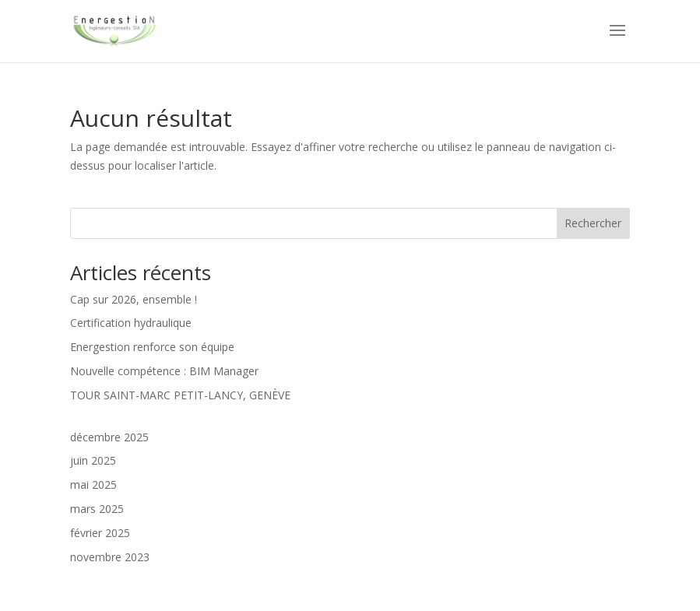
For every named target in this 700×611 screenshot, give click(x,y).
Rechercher (593, 223)
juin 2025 (93, 460)
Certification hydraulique (131, 323)
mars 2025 (97, 509)
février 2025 (100, 533)
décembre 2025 (109, 437)
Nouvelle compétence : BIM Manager (164, 371)
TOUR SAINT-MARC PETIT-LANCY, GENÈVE (180, 395)
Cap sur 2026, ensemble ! (134, 299)
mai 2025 (93, 485)
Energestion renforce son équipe (152, 347)
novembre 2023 (110, 557)
